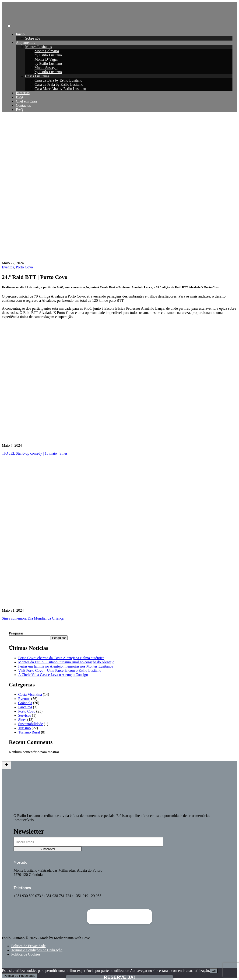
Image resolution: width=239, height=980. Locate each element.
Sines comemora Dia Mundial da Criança (33, 618)
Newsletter (29, 831)
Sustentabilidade (31, 724)
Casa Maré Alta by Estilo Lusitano (60, 89)
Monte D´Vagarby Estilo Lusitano (48, 61)
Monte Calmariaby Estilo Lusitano (48, 53)
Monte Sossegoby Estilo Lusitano (48, 70)
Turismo (25, 728)
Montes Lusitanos (39, 47)
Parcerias (23, 93)
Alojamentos (25, 43)
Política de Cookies (26, 954)
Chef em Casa (26, 101)
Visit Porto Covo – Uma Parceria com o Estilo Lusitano (60, 670)
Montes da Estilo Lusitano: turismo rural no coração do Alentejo (66, 662)
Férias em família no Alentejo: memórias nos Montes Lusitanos (66, 666)
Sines (22, 720)
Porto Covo (24, 267)
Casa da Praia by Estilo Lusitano (59, 84)
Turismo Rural (29, 732)
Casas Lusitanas (37, 76)
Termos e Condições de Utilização (37, 950)
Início (20, 34)
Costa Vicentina (30, 694)
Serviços (25, 715)
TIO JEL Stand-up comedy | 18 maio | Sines (35, 453)
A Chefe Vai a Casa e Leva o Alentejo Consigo (53, 675)
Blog (19, 97)
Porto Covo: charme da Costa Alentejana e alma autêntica (61, 658)
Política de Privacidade (28, 946)
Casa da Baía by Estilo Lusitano (58, 80)
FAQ (19, 110)
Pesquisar (16, 633)
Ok (214, 971)
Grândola (25, 703)
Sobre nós (33, 38)
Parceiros (25, 707)
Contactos (23, 105)
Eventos (8, 267)
